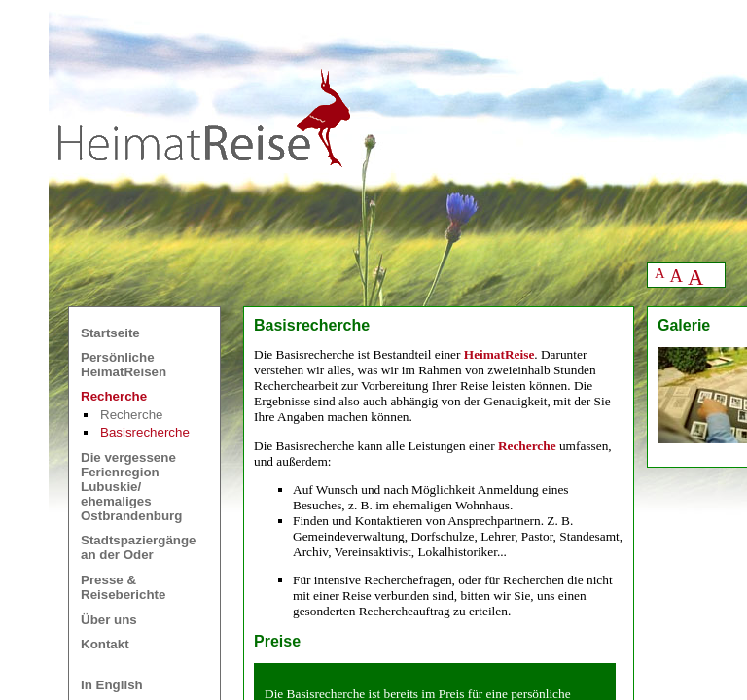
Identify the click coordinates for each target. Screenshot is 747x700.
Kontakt (105, 644)
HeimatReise (499, 354)
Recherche (131, 415)
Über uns (109, 620)
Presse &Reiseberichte (123, 587)
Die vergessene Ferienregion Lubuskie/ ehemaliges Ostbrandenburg (131, 487)
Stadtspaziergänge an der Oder (139, 547)
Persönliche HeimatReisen (124, 365)
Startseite (110, 333)
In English (112, 685)
